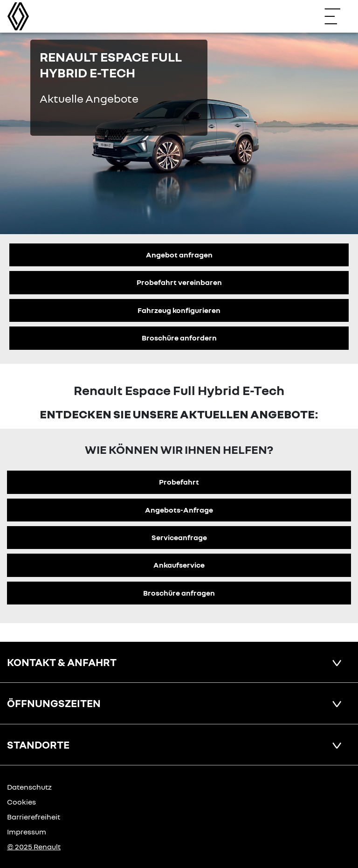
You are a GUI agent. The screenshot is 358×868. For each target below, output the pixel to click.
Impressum (27, 832)
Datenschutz (29, 787)
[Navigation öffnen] (337, 16)
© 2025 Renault (34, 847)
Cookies (21, 802)
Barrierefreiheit (34, 817)
